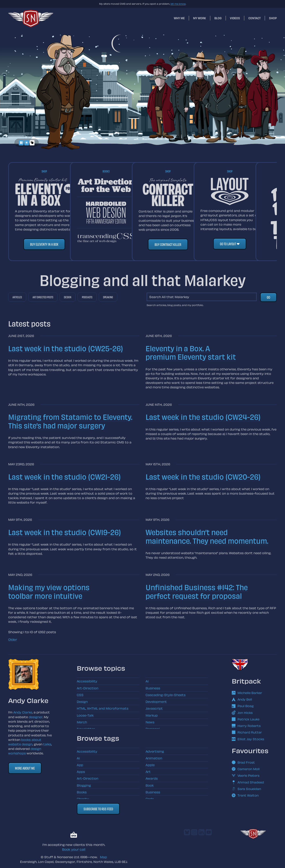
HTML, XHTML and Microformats (103, 708)
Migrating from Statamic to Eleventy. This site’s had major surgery (70, 421)
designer (36, 717)
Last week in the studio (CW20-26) (203, 476)
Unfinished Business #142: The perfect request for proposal (197, 591)
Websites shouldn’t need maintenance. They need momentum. (207, 536)
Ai (147, 681)
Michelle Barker (247, 693)
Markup (152, 715)
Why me (179, 18)
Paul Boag (243, 706)
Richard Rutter (247, 732)
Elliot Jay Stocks (248, 739)
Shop (273, 18)
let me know (178, 4)
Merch (82, 722)
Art (148, 772)
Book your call (74, 849)
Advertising (155, 751)
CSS (80, 695)
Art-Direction (88, 688)
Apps (81, 772)
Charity (83, 799)
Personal (153, 729)
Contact (254, 18)
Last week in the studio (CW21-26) (64, 476)
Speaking (108, 297)
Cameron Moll (246, 769)
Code (150, 799)
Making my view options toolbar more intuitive (49, 591)
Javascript (154, 708)
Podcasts (87, 297)
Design (68, 297)
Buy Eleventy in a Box (44, 244)
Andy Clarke (23, 712)
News (150, 722)
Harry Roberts (246, 726)
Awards (152, 778)
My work (200, 18)
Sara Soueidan (246, 789)
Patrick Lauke (246, 719)
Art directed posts (43, 297)
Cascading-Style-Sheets (166, 695)
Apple (150, 765)
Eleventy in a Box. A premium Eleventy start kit (191, 352)
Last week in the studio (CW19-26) (65, 532)
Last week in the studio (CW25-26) (66, 348)
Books (106, 171)
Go (268, 297)
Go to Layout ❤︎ (230, 244)
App (80, 765)
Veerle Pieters (246, 775)
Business (153, 688)
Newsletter (86, 729)
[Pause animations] (21, 143)
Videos (235, 18)
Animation (154, 758)
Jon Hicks (242, 713)
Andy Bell (242, 699)
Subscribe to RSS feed (98, 809)
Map (103, 857)
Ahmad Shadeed (248, 782)
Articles (17, 297)
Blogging (84, 785)
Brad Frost (243, 762)
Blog (218, 18)
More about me (25, 768)
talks (47, 744)
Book (150, 785)
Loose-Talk (85, 715)
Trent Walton (245, 795)
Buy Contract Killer (168, 244)
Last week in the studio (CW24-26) (203, 417)
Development (156, 702)
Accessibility (87, 681)
